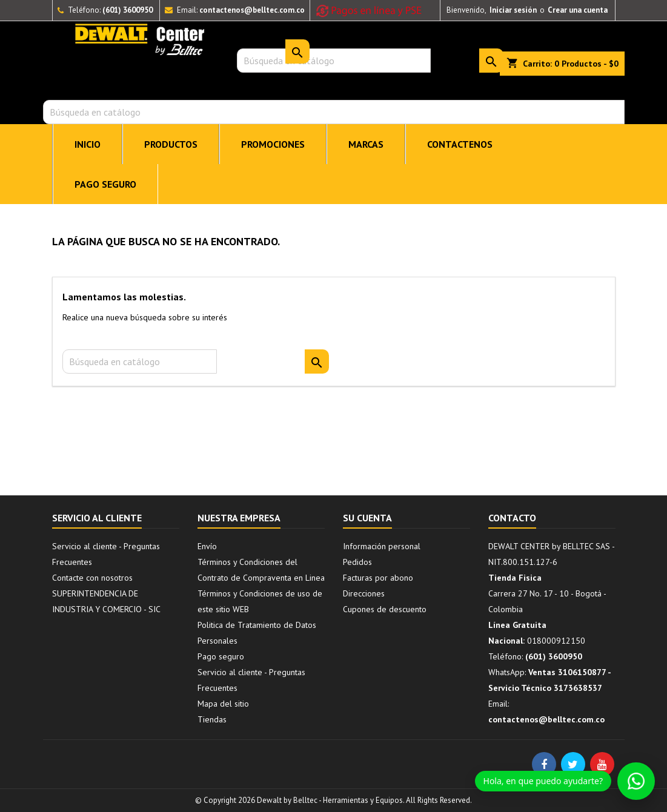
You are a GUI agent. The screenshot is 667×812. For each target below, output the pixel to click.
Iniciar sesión (513, 10)
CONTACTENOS (460, 144)
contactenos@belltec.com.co (252, 10)
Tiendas (212, 719)
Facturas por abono (378, 578)
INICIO (88, 144)
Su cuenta (367, 518)
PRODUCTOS (171, 144)
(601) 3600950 (128, 10)
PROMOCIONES (273, 144)
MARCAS (366, 144)
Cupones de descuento (385, 609)
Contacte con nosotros (92, 578)
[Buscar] (334, 112)
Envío (207, 546)
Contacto (512, 518)
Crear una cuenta (578, 10)
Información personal (382, 546)
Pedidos (357, 562)
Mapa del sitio (223, 704)
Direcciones (364, 593)
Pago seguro (105, 184)
